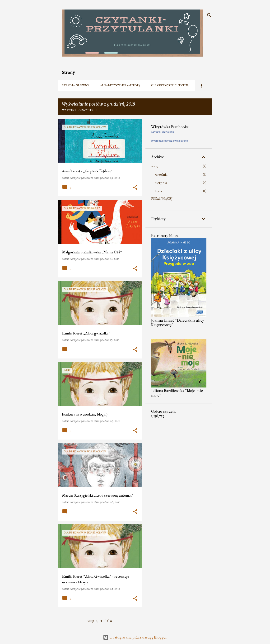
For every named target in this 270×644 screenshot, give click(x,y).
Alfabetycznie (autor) (120, 85)
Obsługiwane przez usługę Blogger (135, 637)
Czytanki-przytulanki (163, 132)
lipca (158, 191)
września (161, 175)
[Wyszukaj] (209, 15)
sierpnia (161, 183)
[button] (135, 188)
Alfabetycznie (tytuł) (170, 85)
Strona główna (76, 85)
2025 (154, 166)
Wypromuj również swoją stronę (170, 141)
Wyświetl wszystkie (79, 110)
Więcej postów (100, 621)
